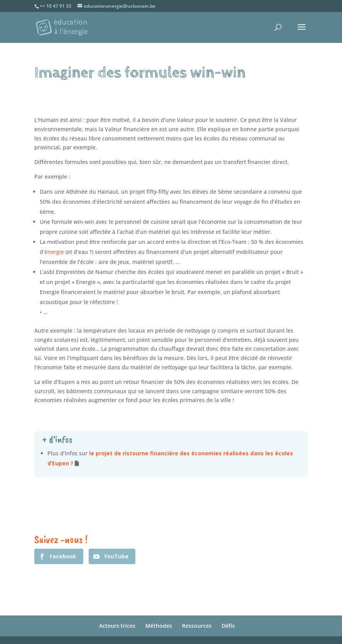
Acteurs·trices (117, 626)
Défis (228, 626)
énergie (54, 252)
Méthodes (159, 626)
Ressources (197, 626)
